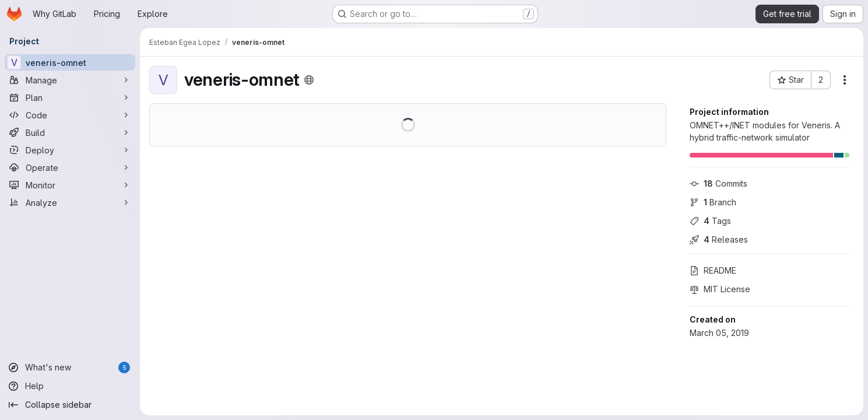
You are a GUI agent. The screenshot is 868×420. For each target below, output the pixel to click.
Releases (719, 239)
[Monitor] (70, 185)
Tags (710, 221)
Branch (713, 202)
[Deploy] (70, 150)
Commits (718, 183)
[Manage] (70, 80)
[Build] (70, 132)
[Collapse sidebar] (70, 405)
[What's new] (70, 367)
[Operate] (70, 167)
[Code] (70, 115)
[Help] (70, 386)
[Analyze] (70, 202)
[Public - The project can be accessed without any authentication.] (309, 80)
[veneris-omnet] (70, 62)
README (713, 270)
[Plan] (70, 97)
